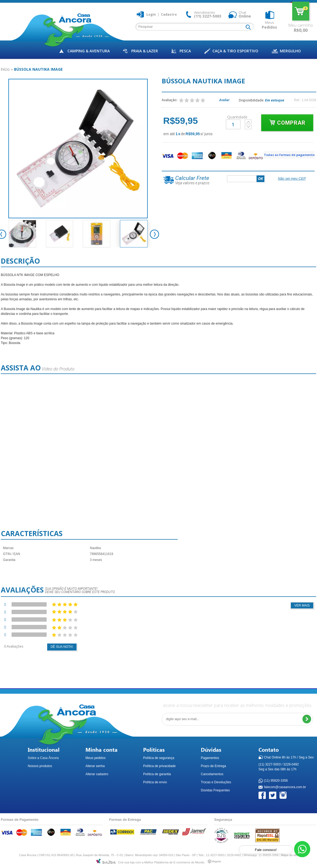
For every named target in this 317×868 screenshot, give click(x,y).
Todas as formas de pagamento (289, 155)
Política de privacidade (159, 766)
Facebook (262, 796)
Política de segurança (159, 758)
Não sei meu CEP (292, 178)
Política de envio (155, 782)
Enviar (307, 719)
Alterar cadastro (97, 774)
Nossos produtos (40, 766)
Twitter (273, 796)
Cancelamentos (212, 774)
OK (261, 178)
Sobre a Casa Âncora (43, 758)
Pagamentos (210, 758)
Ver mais (302, 605)
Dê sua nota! (62, 647)
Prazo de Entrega (213, 766)
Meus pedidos (96, 758)
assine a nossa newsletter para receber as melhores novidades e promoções (237, 705)
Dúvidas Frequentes (215, 790)
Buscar (249, 28)
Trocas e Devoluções (216, 782)
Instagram (283, 796)
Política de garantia (157, 774)
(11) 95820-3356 (276, 781)
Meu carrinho (301, 11)
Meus (269, 25)
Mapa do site (290, 855)
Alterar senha (95, 766)
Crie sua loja (126, 862)
